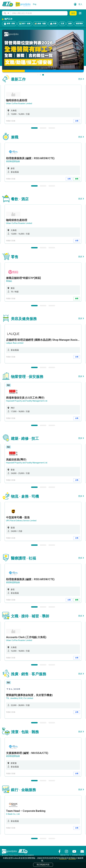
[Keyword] (39, 13)
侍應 (53, 24)
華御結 (9, 281)
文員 (62, 24)
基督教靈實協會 (13, 161)
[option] (43, 104)
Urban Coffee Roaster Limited (19, 103)
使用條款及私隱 (78, 855)
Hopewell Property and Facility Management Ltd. (27, 401)
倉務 (70, 24)
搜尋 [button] (73, 13)
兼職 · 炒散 (9, 24)
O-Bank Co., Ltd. (13, 814)
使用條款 (72, 858)
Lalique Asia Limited (15, 343)
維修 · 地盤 (40, 24)
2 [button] (43, 128)
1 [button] (34, 128)
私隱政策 (63, 858)
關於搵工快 (65, 855)
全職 (77, 121)
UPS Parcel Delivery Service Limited (21, 521)
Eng (35, 4)
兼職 (77, 179)
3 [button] (52, 128)
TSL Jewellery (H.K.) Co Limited (20, 698)
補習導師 (79, 24)
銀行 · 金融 (25, 24)
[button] (6, 13)
